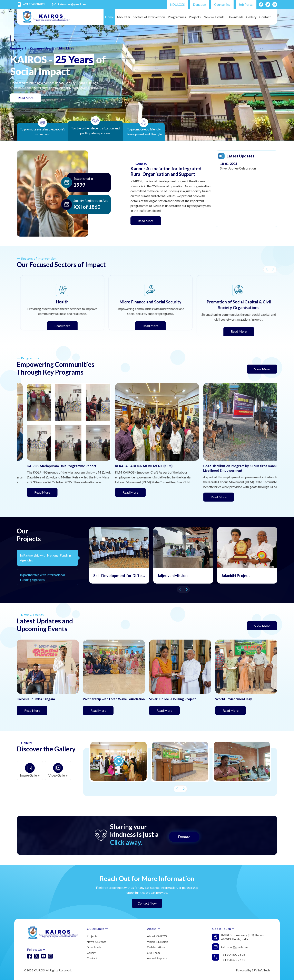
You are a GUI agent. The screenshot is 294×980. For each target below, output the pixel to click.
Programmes (177, 17)
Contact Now (147, 903)
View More (262, 369)
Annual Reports (157, 958)
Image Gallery (30, 770)
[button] (267, 269)
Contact (265, 17)
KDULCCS (177, 4)
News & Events (214, 17)
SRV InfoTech (261, 970)
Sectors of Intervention (149, 17)
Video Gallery (58, 770)
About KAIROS (157, 936)
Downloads (235, 17)
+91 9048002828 (34, 4)
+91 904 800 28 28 (233, 955)
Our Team (153, 953)
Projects (195, 17)
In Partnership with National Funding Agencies (46, 558)
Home (109, 17)
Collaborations (156, 947)
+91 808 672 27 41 (233, 960)
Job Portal (246, 4)
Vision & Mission (158, 942)
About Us (123, 17)
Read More (29, 98)
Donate (184, 837)
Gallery (251, 17)
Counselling (222, 4)
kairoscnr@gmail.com (73, 4)
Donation (199, 4)
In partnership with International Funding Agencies (42, 577)
